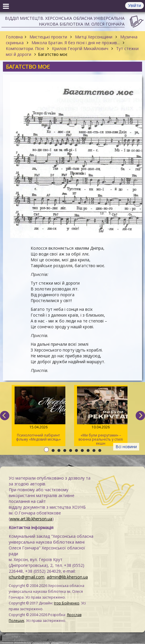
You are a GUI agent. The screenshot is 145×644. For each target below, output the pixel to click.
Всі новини (126, 447)
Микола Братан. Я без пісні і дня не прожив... (76, 43)
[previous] (5, 416)
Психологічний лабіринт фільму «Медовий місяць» (39, 414)
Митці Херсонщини (94, 37)
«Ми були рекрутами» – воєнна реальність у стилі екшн (101, 416)
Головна (14, 37)
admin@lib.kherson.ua (67, 577)
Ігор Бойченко (67, 603)
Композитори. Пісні (26, 48)
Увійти (134, 5)
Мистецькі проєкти (48, 37)
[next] (140, 416)
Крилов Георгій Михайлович (80, 48)
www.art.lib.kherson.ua (31, 519)
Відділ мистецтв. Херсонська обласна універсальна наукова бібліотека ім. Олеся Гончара (65, 21)
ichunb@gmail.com (27, 577)
